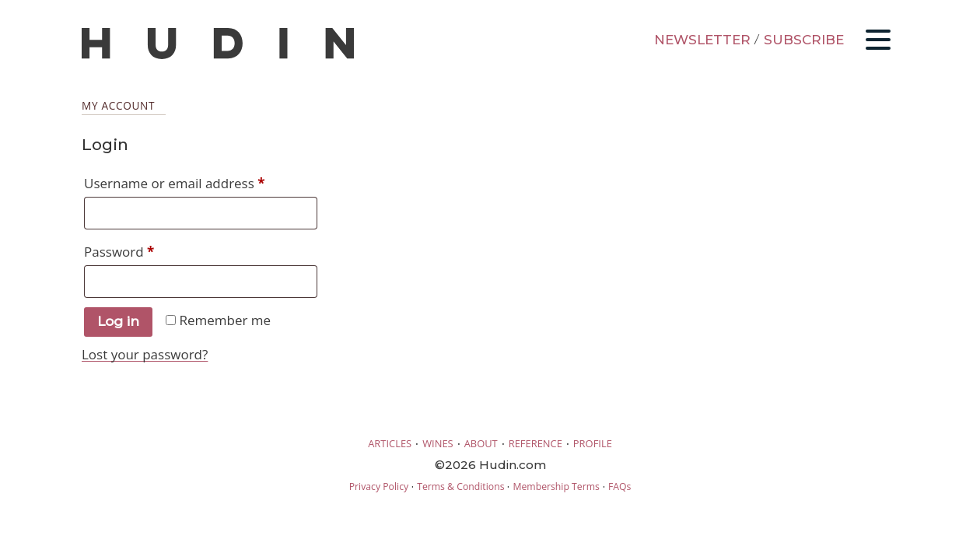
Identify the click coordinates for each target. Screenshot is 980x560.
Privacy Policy (379, 486)
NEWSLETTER (702, 40)
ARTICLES (390, 443)
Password (147, 250)
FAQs (619, 486)
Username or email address (201, 181)
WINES (438, 443)
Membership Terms (556, 486)
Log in (118, 321)
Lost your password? (145, 354)
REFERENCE (535, 443)
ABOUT (481, 443)
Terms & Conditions (460, 486)
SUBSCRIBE (804, 40)
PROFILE (593, 443)
